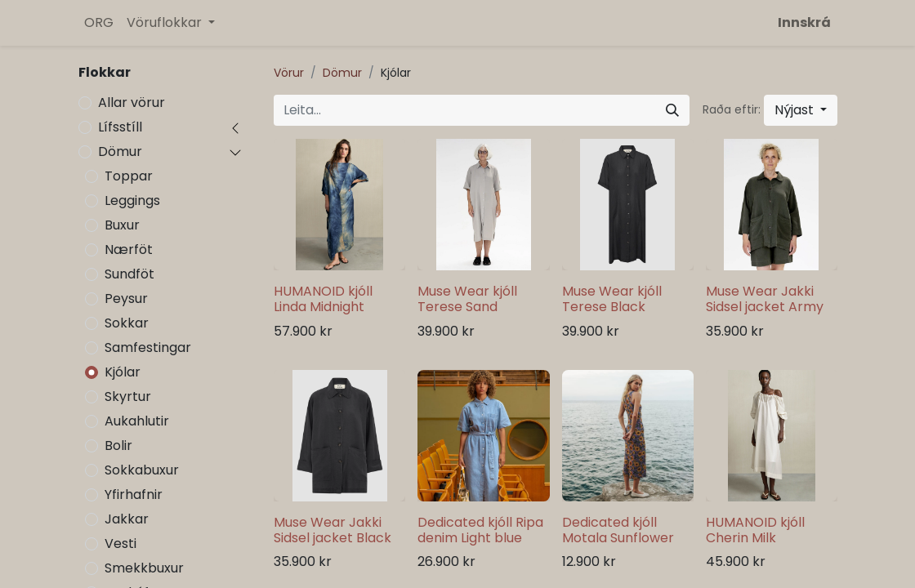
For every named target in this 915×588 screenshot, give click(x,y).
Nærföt (129, 249)
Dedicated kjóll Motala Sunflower (618, 530)
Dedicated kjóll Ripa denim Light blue (480, 530)
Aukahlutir (137, 421)
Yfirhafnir (134, 494)
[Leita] (672, 110)
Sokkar (127, 323)
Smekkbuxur (144, 568)
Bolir (118, 445)
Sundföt (129, 274)
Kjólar (123, 372)
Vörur (289, 73)
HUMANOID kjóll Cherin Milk (755, 530)
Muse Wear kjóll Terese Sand (467, 299)
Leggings (132, 200)
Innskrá (804, 22)
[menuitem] (99, 23)
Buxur (122, 225)
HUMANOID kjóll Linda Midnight (323, 299)
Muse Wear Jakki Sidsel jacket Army (765, 299)
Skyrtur (128, 396)
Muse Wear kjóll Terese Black (612, 299)
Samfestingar (148, 347)
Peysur (126, 298)
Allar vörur (132, 102)
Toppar (129, 176)
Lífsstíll (120, 127)
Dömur (120, 151)
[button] (801, 110)
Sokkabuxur (142, 470)
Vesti (121, 543)
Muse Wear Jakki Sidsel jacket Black (333, 530)
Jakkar (127, 519)
